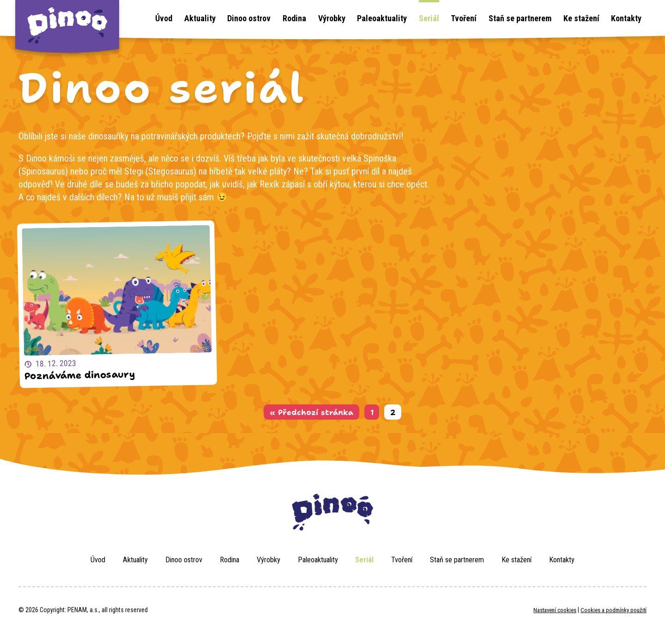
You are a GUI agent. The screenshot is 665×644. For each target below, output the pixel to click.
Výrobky (332, 18)
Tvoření (464, 18)
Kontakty (626, 18)
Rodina (294, 18)
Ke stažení (581, 18)
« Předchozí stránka (309, 418)
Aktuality (200, 18)
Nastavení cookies (546, 620)
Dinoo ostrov (249, 18)
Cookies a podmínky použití (611, 620)
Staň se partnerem (520, 18)
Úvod (164, 18)
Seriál (429, 18)
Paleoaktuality (382, 18)
